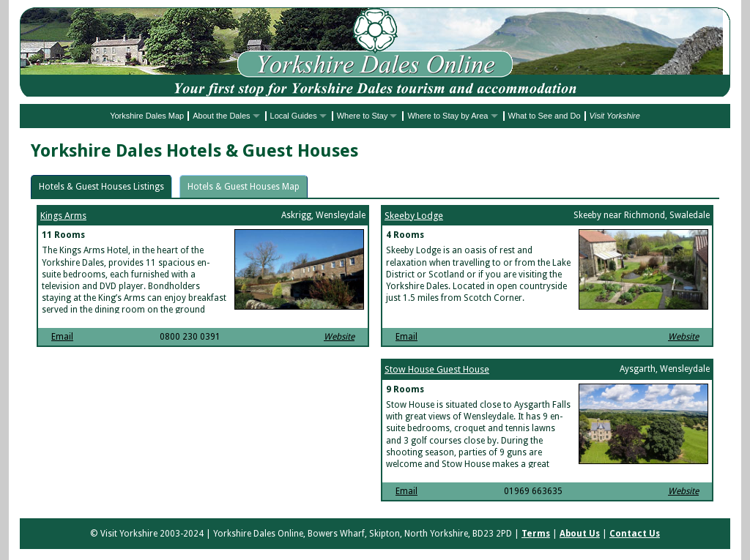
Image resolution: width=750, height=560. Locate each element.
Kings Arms (63, 216)
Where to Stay (363, 116)
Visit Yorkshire (615, 116)
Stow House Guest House (437, 369)
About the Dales (221, 116)
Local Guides (294, 116)
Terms (536, 534)
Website (339, 337)
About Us (580, 534)
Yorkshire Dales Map (147, 116)
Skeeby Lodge (414, 216)
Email (62, 337)
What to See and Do (545, 116)
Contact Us (635, 534)
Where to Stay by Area (448, 116)
